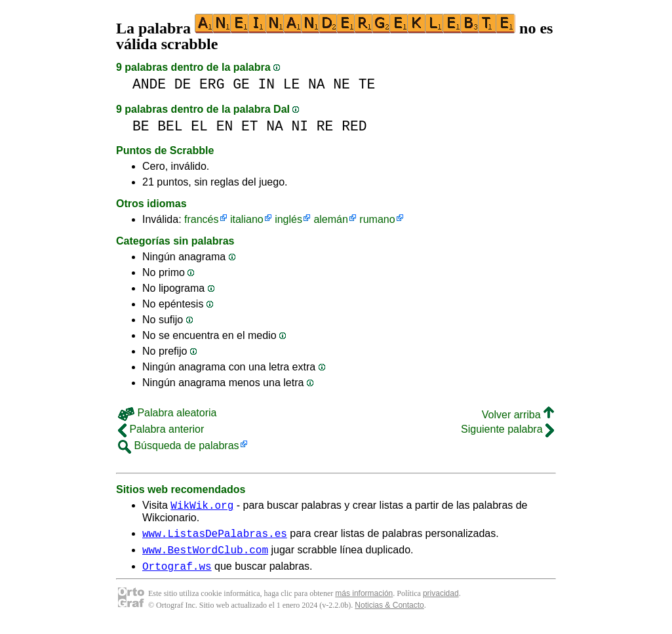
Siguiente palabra (507, 429)
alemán (330, 219)
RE (325, 126)
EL (199, 126)
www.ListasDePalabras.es (215, 537)
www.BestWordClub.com (205, 555)
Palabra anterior (161, 429)
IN (266, 84)
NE (342, 84)
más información (364, 601)
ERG (212, 84)
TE (367, 84)
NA (317, 84)
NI (300, 126)
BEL (170, 126)
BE (141, 126)
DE (183, 84)
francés (201, 219)
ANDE (149, 84)
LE (292, 84)
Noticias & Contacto (389, 613)
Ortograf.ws (177, 574)
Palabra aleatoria (167, 413)
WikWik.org (202, 507)
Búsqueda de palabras (179, 446)
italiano (247, 219)
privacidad (441, 601)
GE (241, 84)
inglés (288, 219)
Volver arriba (518, 415)
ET (250, 126)
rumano (377, 219)
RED (354, 126)
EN (225, 126)
